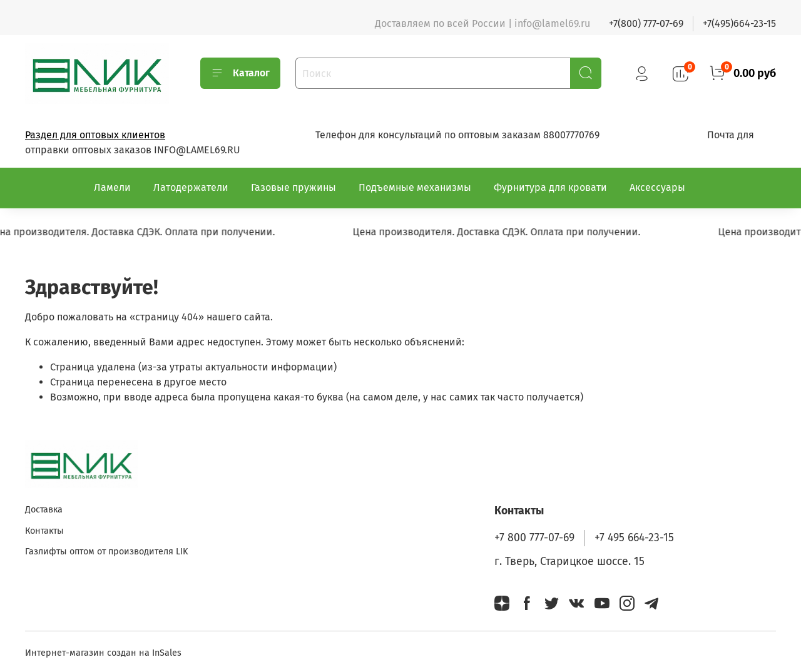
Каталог (240, 73)
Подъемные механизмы (415, 187)
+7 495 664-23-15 (634, 538)
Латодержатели (191, 187)
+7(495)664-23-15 (739, 23)
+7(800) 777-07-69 (646, 23)
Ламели (112, 187)
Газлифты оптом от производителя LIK (106, 552)
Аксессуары (657, 187)
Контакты (44, 531)
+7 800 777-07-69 (534, 538)
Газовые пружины (293, 187)
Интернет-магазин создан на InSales (103, 653)
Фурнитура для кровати (550, 187)
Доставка (44, 510)
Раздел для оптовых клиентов (95, 135)
